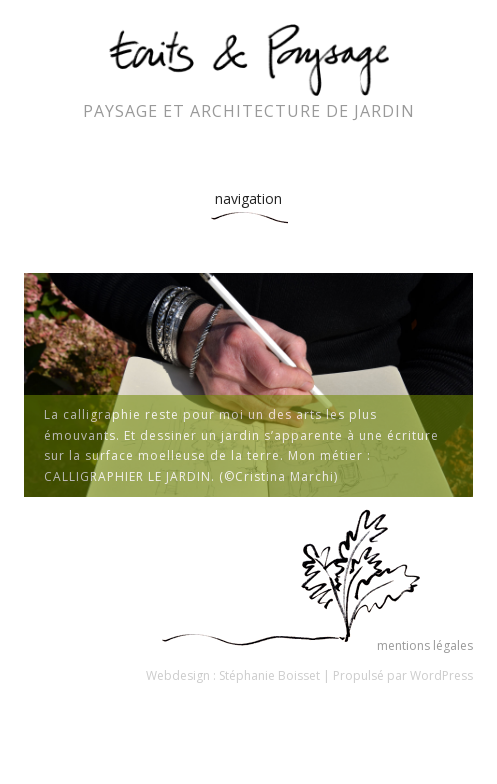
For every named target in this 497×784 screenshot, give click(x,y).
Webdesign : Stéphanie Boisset (233, 675)
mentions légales (425, 645)
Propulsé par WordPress (403, 675)
